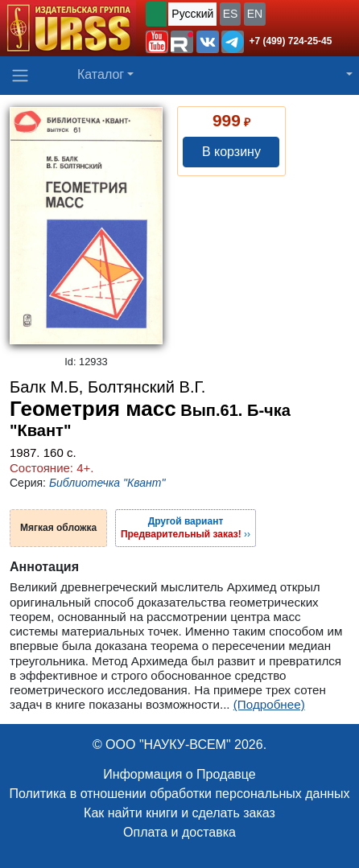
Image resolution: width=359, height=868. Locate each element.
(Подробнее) (269, 704)
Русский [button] (192, 14)
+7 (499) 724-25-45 (290, 41)
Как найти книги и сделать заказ (179, 813)
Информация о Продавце (179, 774)
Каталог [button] (101, 74)
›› (186, 528)
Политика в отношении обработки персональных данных (179, 794)
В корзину (231, 152)
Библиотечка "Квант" (107, 483)
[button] (157, 42)
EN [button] (255, 14)
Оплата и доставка (179, 832)
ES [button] (231, 14)
